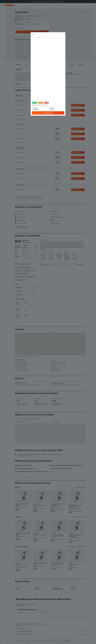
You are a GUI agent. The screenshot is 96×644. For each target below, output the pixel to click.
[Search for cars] (2, 15)
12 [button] (36, 44)
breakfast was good (27, 268)
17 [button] (29, 47)
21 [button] (42, 47)
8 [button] (46, 40)
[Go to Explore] (2, 19)
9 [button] (26, 44)
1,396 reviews (27, 19)
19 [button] (36, 47)
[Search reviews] (58, 264)
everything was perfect (30, 277)
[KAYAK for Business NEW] (2, 25)
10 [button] (29, 44)
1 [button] (46, 37)
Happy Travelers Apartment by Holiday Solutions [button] (76, 506)
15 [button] (46, 44)
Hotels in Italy (35, 641)
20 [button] (39, 47)
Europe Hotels (28, 641)
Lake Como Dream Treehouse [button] (58, 563)
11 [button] (32, 44)
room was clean (19, 271)
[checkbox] (22, 304)
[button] (94, 2)
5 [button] (36, 40)
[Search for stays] (2, 12)
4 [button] (32, 40)
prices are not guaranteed (43, 625)
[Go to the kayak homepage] (9, 5)
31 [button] (29, 54)
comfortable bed (25, 274)
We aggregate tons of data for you (51, 631)
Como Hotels (61, 641)
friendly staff (18, 268)
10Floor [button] (70, 563)
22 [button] (46, 47)
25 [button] (32, 50)
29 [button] (46, 50)
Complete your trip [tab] (21, 604)
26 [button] (36, 50)
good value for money (20, 280)
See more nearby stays (81, 487)
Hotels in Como (65, 613)
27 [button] (39, 50)
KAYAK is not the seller (51, 629)
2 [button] (26, 40)
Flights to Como (21, 613)
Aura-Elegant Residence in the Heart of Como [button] (58, 505)
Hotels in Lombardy (43, 641)
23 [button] (26, 50)
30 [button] (26, 54)
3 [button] (29, 40)
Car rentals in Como (44, 613)
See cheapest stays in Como (79, 517)
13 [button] (39, 44)
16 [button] (26, 47)
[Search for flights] (2, 9)
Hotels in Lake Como (52, 641)
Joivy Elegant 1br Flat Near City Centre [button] (23, 505)
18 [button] (32, 47)
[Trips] (2, 29)
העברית (60, 2)
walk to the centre (19, 277)
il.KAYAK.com (17, 641)
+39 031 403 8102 (19, 18)
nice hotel (18, 274)
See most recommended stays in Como (77, 546)
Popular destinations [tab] (33, 604)
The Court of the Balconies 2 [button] (57, 535)
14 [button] (42, 44)
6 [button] (39, 40)
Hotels (23, 641)
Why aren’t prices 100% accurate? (51, 634)
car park (34, 271)
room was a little (27, 271)
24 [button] (29, 50)
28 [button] (42, 50)
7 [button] (42, 40)
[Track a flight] (2, 22)
